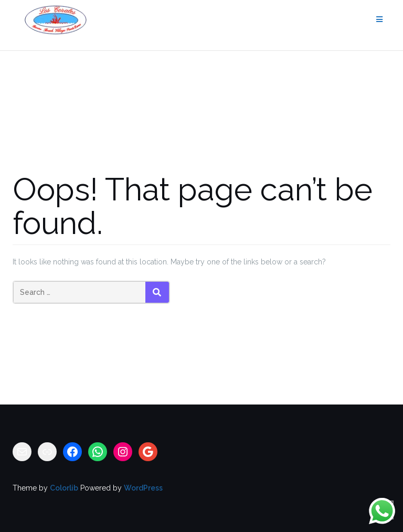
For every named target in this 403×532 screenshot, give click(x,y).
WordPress (143, 488)
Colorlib (64, 488)
